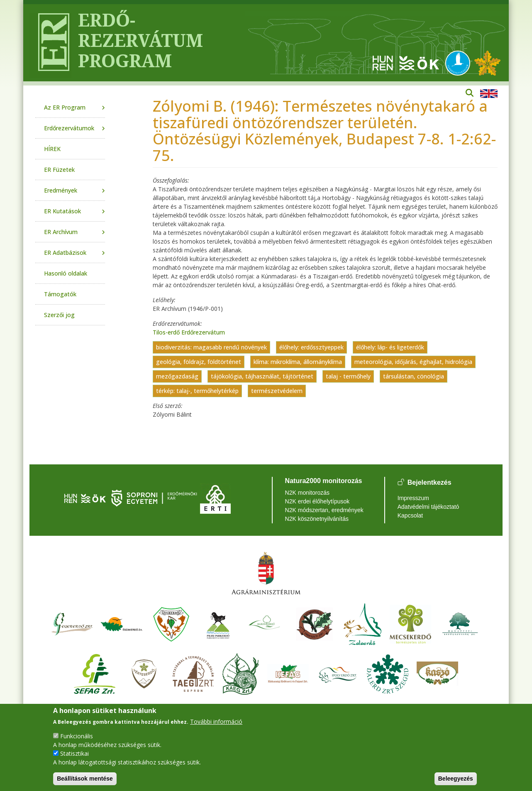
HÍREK (52, 149)
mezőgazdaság (177, 376)
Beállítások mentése (85, 779)
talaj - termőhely (348, 376)
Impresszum (413, 498)
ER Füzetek (59, 170)
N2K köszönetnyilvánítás (317, 519)
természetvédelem (277, 391)
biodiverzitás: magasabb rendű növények (211, 347)
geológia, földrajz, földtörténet (199, 362)
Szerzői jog (59, 315)
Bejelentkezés (430, 483)
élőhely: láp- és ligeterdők (390, 347)
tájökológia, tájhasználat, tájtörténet (262, 376)
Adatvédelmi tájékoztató (428, 507)
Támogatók (60, 294)
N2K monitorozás (307, 493)
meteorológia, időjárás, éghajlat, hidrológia (413, 362)
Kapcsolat (410, 515)
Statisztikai (74, 753)
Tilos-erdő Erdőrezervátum (189, 332)
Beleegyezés (456, 779)
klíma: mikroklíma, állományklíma (298, 362)
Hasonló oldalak (66, 273)
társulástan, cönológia (414, 376)
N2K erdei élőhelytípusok (317, 501)
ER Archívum (61, 232)
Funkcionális (77, 736)
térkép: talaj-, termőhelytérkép (197, 391)
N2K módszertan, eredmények (324, 510)
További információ (216, 721)
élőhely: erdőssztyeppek (311, 347)
